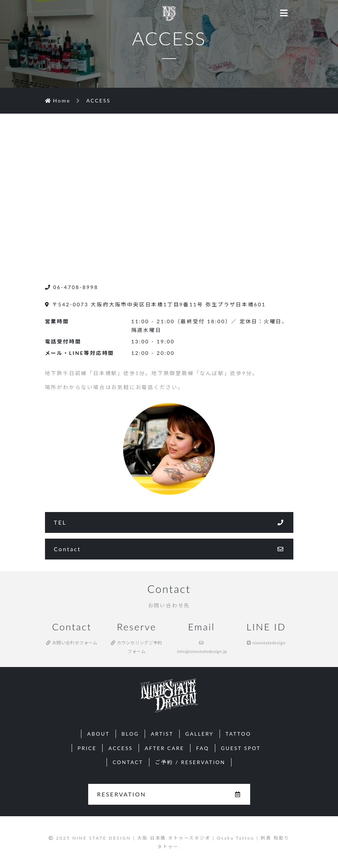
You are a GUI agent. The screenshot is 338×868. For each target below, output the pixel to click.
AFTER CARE (165, 748)
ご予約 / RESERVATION (190, 762)
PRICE (87, 748)
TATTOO (238, 734)
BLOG (130, 734)
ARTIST (162, 734)
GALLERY (200, 734)
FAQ (203, 748)
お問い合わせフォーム (72, 643)
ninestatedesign (266, 643)
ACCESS (121, 748)
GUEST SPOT (241, 748)
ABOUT (98, 734)
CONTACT (128, 762)
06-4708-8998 (72, 287)
